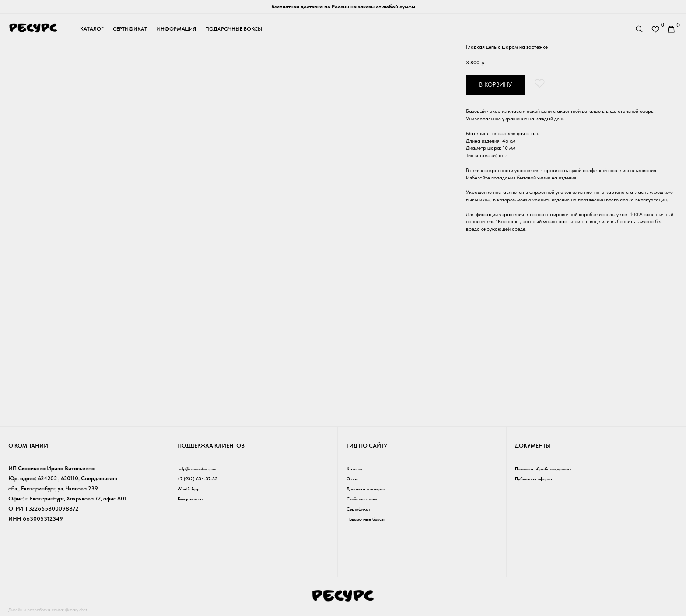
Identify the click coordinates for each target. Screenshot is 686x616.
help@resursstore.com (204, 468)
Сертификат (362, 509)
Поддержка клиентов (211, 446)
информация (176, 29)
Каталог (357, 468)
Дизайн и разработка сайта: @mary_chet (58, 609)
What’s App (192, 488)
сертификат (130, 29)
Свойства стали (366, 499)
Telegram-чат (194, 499)
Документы (533, 446)
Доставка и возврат (372, 488)
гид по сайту (367, 446)
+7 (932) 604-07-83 (203, 478)
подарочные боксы (234, 29)
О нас (354, 478)
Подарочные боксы (371, 519)
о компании (28, 446)
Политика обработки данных (551, 468)
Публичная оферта (539, 478)
